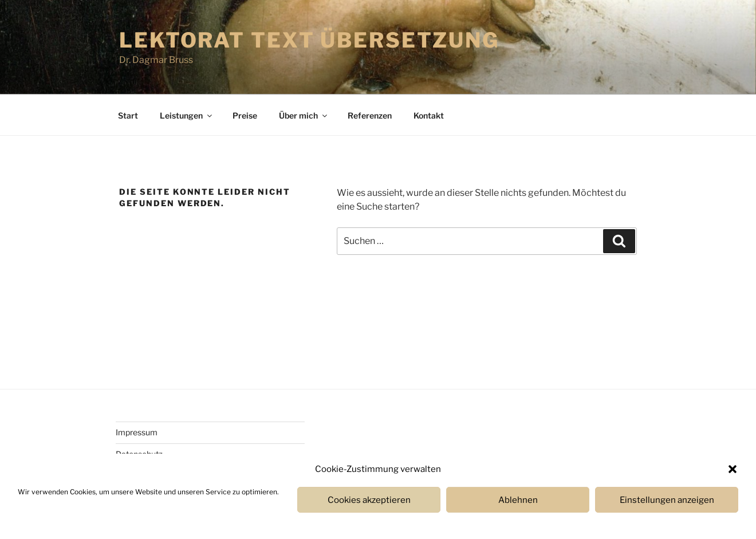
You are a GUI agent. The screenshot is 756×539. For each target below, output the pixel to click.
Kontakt (429, 115)
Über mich (304, 115)
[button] (733, 469)
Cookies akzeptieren (369, 500)
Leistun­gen (187, 115)
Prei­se (245, 115)
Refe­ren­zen (370, 115)
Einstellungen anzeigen (667, 500)
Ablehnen (518, 500)
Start (128, 115)
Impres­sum (137, 432)
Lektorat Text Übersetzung (309, 40)
